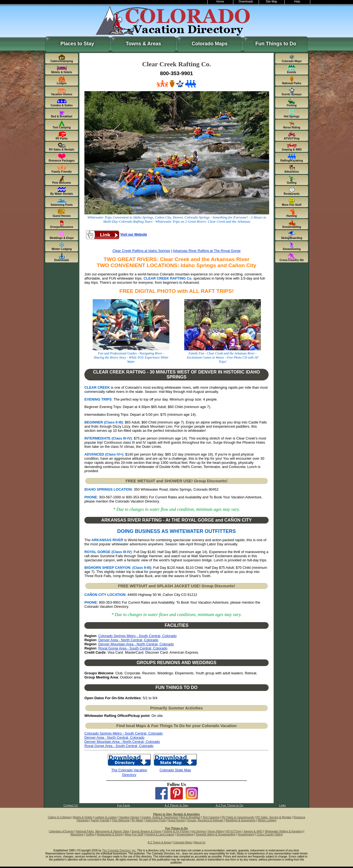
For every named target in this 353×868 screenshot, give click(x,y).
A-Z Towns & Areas (159, 842)
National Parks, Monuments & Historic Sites (102, 831)
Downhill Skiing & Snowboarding (216, 834)
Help (297, 2)
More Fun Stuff (134, 834)
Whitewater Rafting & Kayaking (284, 831)
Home (220, 2)
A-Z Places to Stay (177, 805)
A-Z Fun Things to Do (229, 805)
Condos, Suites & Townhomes (160, 817)
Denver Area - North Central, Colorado (129, 640)
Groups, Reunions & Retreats (205, 820)
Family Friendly (100, 820)
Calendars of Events (61, 831)
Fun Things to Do (276, 44)
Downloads (246, 2)
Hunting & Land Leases (160, 834)
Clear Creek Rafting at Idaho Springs (141, 251)
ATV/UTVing (233, 831)
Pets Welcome (121, 820)
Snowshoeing (246, 834)
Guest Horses (176, 820)
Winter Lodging (267, 820)
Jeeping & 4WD (253, 831)
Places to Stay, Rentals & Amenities (177, 814)
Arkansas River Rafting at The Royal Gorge (207, 251)
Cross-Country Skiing (269, 834)
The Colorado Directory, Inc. (119, 850)
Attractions (77, 834)
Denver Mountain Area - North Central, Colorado (136, 644)
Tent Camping (211, 817)
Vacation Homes (129, 817)
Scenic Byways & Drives (146, 831)
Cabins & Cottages (59, 817)
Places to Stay (77, 44)
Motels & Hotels (83, 817)
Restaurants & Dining (110, 834)
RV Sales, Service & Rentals (274, 817)
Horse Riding (216, 831)
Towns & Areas (143, 44)
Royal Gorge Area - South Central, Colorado (133, 648)
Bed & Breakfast (190, 817)
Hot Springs (199, 831)
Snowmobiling (185, 834)
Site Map (272, 2)
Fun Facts (124, 805)
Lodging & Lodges (106, 817)
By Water (137, 820)
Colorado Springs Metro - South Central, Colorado (138, 636)
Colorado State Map (175, 770)
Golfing (90, 834)
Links (282, 805)
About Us (200, 842)
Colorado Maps (210, 44)
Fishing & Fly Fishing (176, 831)
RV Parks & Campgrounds (238, 817)
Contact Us (71, 805)
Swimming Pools (156, 820)
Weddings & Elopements (240, 820)
